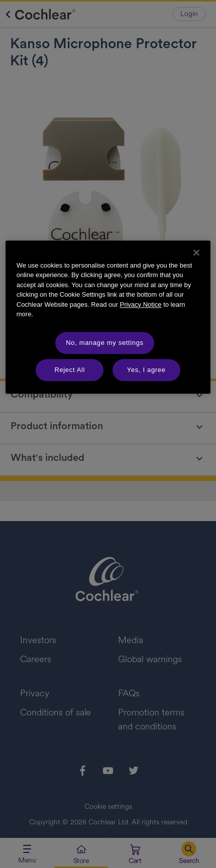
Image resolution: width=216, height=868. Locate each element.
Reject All (70, 370)
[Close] (196, 253)
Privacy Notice (140, 304)
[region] (108, 317)
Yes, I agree (146, 370)
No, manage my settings (104, 343)
